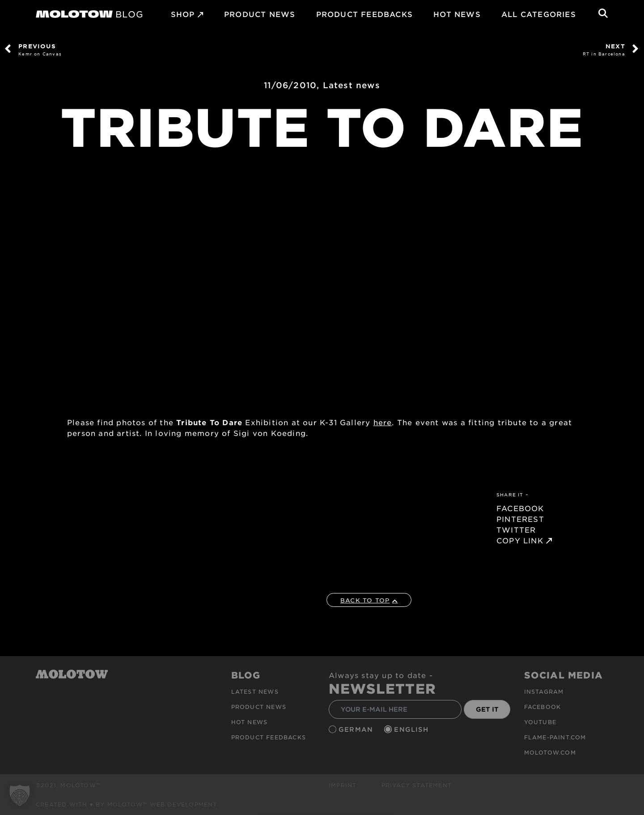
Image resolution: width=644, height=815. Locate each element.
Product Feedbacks (364, 14)
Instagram (544, 691)
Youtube (540, 722)
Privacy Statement (417, 785)
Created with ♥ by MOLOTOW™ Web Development (127, 804)
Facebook (543, 707)
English (412, 729)
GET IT (487, 709)
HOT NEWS (457, 14)
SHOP (183, 14)
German (357, 729)
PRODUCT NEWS (260, 14)
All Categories (539, 14)
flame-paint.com (555, 737)
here (383, 422)
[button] (20, 795)
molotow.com (550, 752)
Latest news (352, 85)
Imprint (343, 785)
